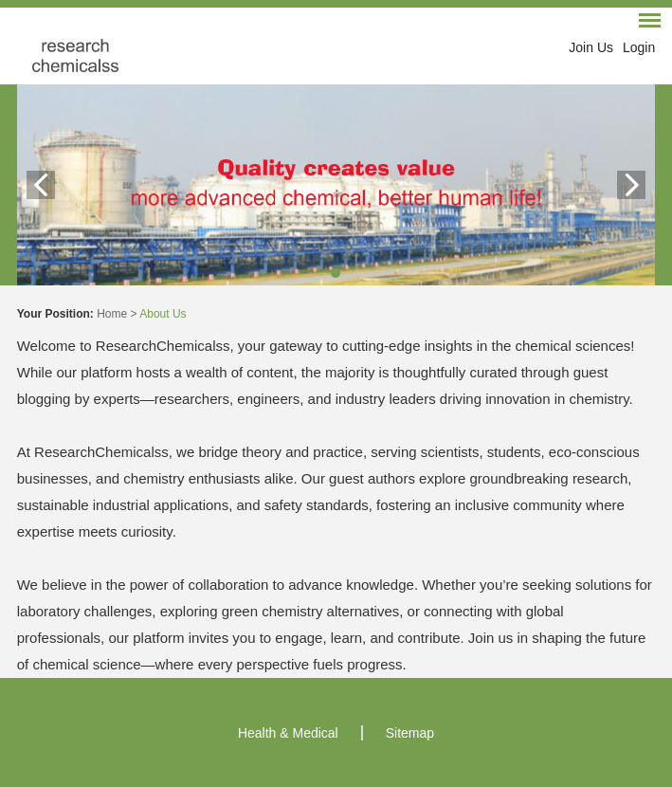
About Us (163, 314)
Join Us (591, 47)
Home (112, 314)
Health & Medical (288, 733)
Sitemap (410, 733)
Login (639, 47)
